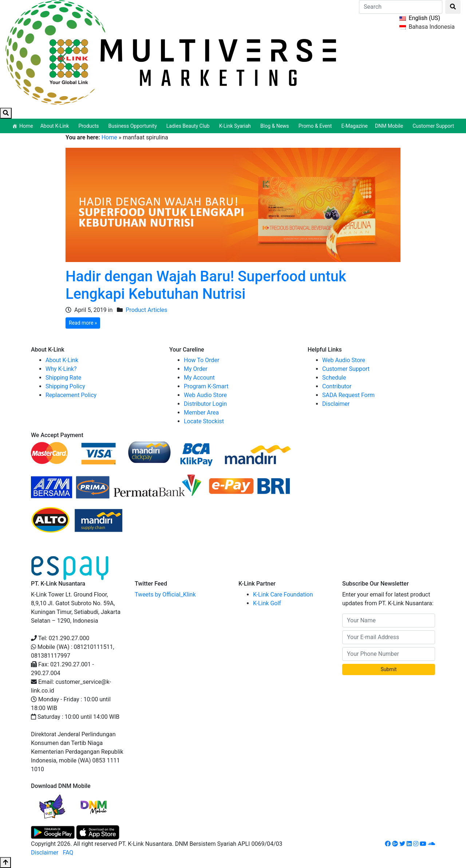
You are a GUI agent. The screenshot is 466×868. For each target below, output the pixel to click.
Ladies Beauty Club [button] (189, 126)
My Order (196, 369)
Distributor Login (205, 404)
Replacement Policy (71, 395)
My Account (199, 378)
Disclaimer (336, 404)
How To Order (202, 360)
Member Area (201, 413)
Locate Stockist (204, 421)
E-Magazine (354, 126)
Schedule (334, 378)
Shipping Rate (63, 378)
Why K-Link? (61, 369)
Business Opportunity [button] (134, 126)
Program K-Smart (206, 386)
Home (26, 126)
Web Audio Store (205, 395)
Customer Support (433, 126)
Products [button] (90, 126)
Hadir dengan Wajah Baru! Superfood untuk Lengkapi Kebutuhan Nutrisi (206, 285)
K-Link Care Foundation (283, 594)
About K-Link (62, 360)
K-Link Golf (267, 603)
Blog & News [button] (276, 126)
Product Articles (146, 310)
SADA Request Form (348, 395)
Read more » (83, 323)
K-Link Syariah (236, 126)
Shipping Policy (65, 386)
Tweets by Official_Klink (165, 594)
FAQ (68, 853)
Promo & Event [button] (316, 126)
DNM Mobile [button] (390, 126)
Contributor (337, 386)
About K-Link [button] (56, 126)
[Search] (401, 7)
